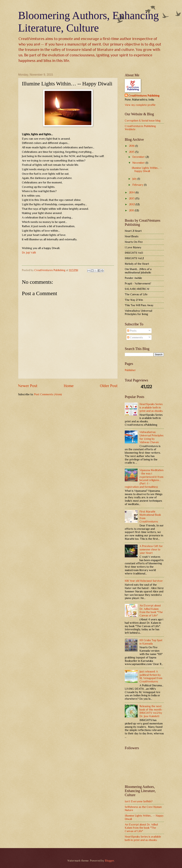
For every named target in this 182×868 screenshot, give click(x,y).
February (138, 185)
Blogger (109, 861)
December (139, 157)
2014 (132, 192)
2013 (132, 198)
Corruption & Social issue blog (143, 121)
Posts (132, 331)
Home (69, 386)
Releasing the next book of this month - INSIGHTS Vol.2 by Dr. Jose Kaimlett (151, 711)
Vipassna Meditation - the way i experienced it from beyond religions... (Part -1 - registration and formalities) (144, 478)
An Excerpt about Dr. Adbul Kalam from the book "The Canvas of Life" (151, 610)
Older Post (109, 386)
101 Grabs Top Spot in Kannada (151, 642)
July (135, 179)
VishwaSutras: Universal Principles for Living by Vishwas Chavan (152, 437)
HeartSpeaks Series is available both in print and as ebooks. (151, 407)
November (139, 163)
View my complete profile (140, 105)
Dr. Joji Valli (29, 253)
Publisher (130, 370)
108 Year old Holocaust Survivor (144, 581)
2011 (132, 210)
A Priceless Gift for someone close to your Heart (151, 549)
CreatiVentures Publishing (144, 96)
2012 (132, 204)
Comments (135, 337)
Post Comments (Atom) (48, 394)
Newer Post (28, 386)
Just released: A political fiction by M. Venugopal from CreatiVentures (151, 676)
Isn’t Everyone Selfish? (139, 801)
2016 (132, 146)
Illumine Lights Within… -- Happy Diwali (147, 170)
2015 (132, 152)
